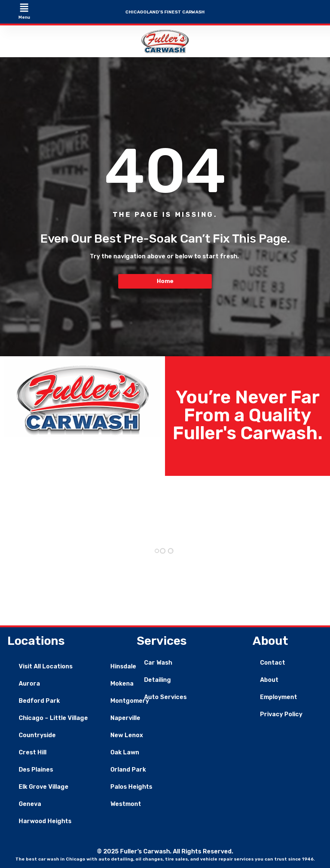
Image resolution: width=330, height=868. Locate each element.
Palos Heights (131, 787)
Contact (273, 663)
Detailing (158, 680)
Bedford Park (39, 701)
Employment (279, 697)
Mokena (122, 684)
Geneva (30, 804)
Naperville (125, 718)
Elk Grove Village (44, 787)
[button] (24, 8)
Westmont (126, 804)
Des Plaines (36, 769)
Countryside (37, 735)
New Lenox (127, 735)
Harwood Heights (45, 821)
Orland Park (128, 769)
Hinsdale (123, 666)
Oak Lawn (125, 752)
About (269, 680)
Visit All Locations (46, 666)
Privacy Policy (281, 714)
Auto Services (165, 697)
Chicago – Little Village (53, 718)
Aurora (29, 684)
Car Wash (158, 663)
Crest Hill (33, 752)
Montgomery (130, 701)
